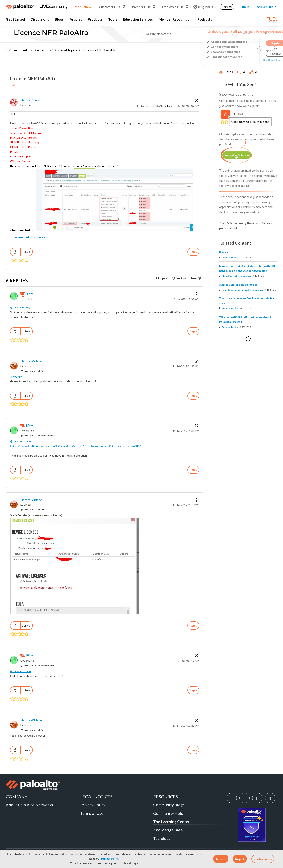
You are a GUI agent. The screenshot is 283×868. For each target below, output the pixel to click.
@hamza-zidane (20, 441)
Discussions (40, 19)
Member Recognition (175, 19)
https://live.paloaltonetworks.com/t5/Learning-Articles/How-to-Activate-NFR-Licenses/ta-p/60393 (75, 446)
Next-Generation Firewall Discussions (242, 290)
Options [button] (196, 100)
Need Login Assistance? (259, 60)
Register (227, 7)
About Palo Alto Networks (29, 805)
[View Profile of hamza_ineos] (30, 100)
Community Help (168, 813)
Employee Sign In (266, 7)
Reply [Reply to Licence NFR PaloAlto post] (193, 252)
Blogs (59, 19)
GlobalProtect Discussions (236, 276)
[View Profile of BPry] (29, 294)
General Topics (66, 50)
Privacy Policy (110, 859)
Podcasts (205, 19)
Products (95, 19)
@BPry (17, 377)
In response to (34, 371)
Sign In (245, 7)
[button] (221, 859)
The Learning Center (171, 822)
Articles (76, 19)
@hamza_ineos (20, 307)
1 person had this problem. (29, 237)
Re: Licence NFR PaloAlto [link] (99, 50)
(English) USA (205, 7)
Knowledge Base (168, 830)
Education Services (138, 19)
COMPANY (17, 797)
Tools (113, 19)
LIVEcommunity (17, 50)
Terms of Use (92, 813)
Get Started (15, 19)
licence (224, 252)
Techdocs (162, 838)
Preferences (263, 859)
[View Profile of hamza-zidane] (31, 361)
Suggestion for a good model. (238, 285)
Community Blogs (169, 805)
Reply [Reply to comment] (193, 331)
